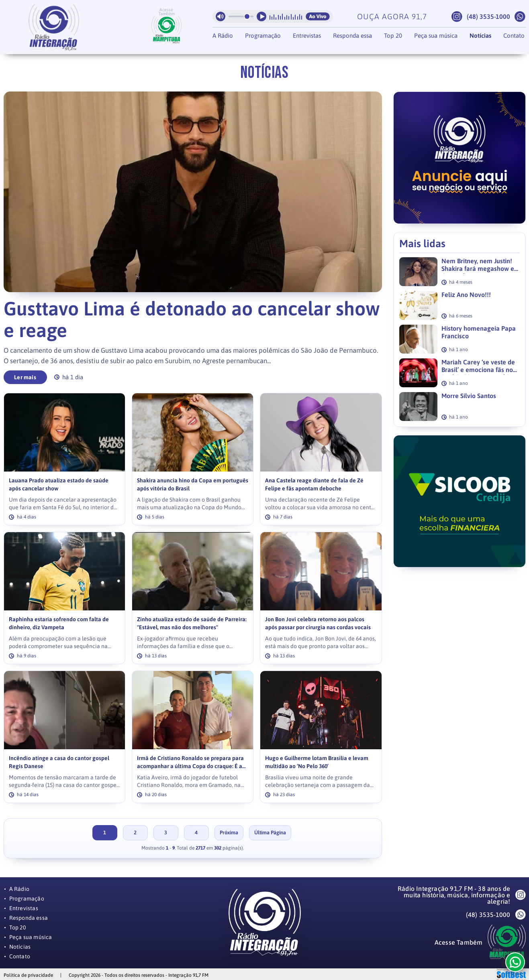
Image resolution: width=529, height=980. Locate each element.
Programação (263, 36)
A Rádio (223, 36)
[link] (64, 459)
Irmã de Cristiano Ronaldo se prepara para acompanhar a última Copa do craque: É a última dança (190, 763)
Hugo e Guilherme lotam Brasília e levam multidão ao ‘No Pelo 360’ (317, 762)
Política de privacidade (28, 975)
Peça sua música (436, 36)
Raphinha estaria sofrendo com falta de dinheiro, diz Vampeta (59, 623)
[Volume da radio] (241, 16)
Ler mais (25, 377)
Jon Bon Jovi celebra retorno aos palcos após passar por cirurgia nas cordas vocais (318, 623)
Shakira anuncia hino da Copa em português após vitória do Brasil (193, 485)
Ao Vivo (318, 16)
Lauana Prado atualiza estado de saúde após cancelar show (59, 485)
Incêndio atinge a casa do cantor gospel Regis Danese (59, 762)
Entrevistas (307, 36)
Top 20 (393, 36)
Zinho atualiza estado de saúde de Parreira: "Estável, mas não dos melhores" (192, 623)
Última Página (270, 833)
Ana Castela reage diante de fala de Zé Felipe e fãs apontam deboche (314, 485)
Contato (514, 36)
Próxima (229, 833)
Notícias (480, 36)
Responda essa (352, 36)
